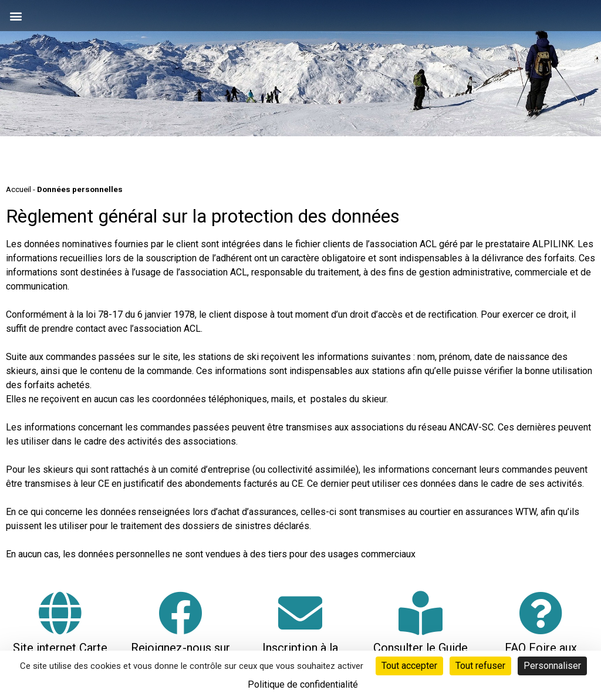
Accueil (18, 189)
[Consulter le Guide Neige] (421, 613)
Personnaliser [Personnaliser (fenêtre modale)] (552, 666)
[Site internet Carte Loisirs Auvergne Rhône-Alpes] (60, 613)
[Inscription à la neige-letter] (300, 613)
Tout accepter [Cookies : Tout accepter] (409, 666)
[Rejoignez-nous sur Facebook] (180, 613)
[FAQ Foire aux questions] (541, 613)
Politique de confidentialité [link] (303, 684)
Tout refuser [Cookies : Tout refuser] (480, 666)
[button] (16, 16)
